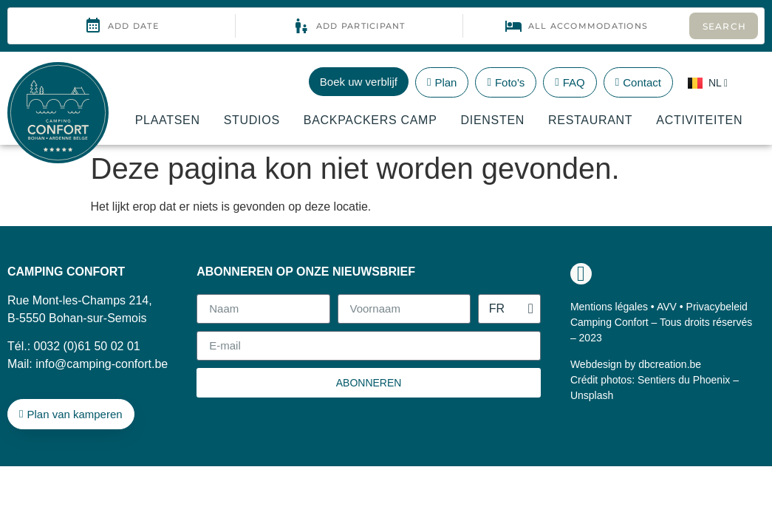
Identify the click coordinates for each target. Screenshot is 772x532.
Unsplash (592, 395)
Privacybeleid (717, 307)
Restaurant (590, 120)
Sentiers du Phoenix (684, 380)
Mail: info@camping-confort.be (88, 364)
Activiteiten (699, 120)
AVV (667, 307)
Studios (252, 120)
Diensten (493, 120)
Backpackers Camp (370, 120)
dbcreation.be (670, 364)
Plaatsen (168, 120)
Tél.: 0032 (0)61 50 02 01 (74, 346)
